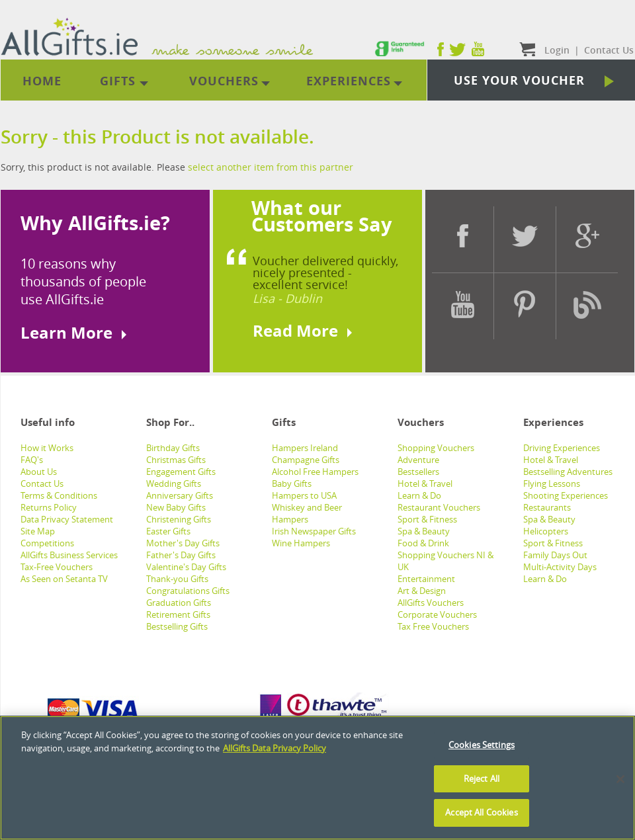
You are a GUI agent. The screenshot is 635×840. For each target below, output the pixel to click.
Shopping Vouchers (436, 448)
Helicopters (546, 531)
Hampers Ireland (305, 448)
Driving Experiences (562, 448)
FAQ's (32, 460)
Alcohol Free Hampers (315, 472)
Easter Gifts (168, 531)
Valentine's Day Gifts (186, 567)
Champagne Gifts (306, 460)
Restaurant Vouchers (439, 507)
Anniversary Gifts (180, 495)
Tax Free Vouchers (433, 626)
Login (557, 50)
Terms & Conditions (59, 495)
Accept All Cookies (481, 812)
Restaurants (547, 507)
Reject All (482, 778)
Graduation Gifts (179, 603)
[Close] (620, 779)
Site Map (38, 531)
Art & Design (422, 591)
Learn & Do (419, 495)
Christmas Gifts (176, 460)
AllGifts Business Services (69, 555)
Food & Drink (423, 543)
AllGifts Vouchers (431, 603)
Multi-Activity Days (560, 567)
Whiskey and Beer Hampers (307, 513)
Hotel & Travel (425, 483)
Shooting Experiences (566, 495)
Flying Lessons (552, 483)
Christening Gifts (179, 519)
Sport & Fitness (427, 519)
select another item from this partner (271, 167)
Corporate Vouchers (437, 614)
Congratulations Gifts (188, 591)
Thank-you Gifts (177, 579)
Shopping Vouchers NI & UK (445, 561)
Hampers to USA (304, 495)
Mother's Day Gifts (183, 543)
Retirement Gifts (178, 614)
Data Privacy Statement (67, 519)
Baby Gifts (292, 483)
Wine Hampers (301, 543)
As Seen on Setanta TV (64, 579)
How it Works (47, 448)
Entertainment (426, 579)
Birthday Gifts (173, 448)
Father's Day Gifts (181, 555)
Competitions (47, 543)
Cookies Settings (482, 745)
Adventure (418, 460)
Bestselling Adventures (568, 472)
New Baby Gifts (176, 507)
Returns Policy (49, 507)
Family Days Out (555, 555)
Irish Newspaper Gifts (314, 531)
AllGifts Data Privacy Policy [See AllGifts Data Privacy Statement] (275, 748)
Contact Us (42, 483)
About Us (39, 472)
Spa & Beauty (424, 531)
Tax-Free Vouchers (57, 567)
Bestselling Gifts (177, 626)
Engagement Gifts (181, 472)
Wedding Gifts (174, 483)
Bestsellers (418, 472)
